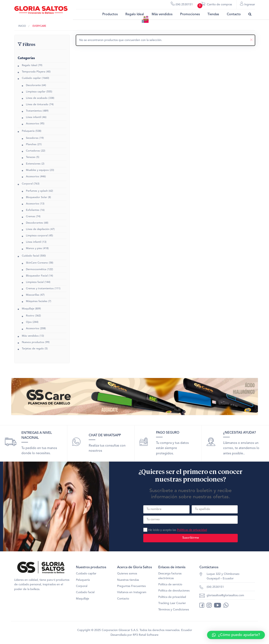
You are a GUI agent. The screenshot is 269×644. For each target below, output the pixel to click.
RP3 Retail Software (146, 638)
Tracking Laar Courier (172, 606)
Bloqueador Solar (37, 198)
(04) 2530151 (182, 4)
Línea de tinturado (37, 105)
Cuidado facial (30, 256)
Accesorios (33, 124)
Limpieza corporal (37, 236)
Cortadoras (33, 151)
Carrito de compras (215, 5)
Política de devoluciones (174, 593)
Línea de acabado (37, 99)
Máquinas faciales (37, 302)
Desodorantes (34, 223)
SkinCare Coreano (37, 263)
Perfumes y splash (37, 191)
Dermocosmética (36, 270)
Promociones (190, 14)
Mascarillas (33, 295)
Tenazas (31, 158)
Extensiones (33, 164)
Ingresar (247, 4)
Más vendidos (162, 14)
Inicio (22, 26)
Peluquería (28, 131)
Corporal (27, 184)
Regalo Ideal (135, 14)
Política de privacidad (172, 600)
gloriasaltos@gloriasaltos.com (225, 598)
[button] (236, 635)
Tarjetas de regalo (33, 349)
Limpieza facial (35, 283)
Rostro (30, 316)
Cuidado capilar (31, 79)
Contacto (234, 14)
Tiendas (213, 14)
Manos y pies (34, 249)
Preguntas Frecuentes (131, 589)
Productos (110, 14)
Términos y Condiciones (174, 612)
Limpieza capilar (36, 92)
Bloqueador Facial (37, 276)
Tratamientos (34, 111)
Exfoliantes (33, 211)
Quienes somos (127, 576)
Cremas (31, 217)
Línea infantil (34, 118)
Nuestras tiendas (128, 583)
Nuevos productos (33, 343)
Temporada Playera (34, 72)
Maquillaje (28, 309)
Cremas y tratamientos (40, 289)
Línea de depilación (38, 230)
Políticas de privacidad (192, 532)
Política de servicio (170, 587)
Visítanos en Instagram (132, 595)
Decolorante (33, 86)
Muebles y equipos (37, 171)
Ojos (29, 323)
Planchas (31, 145)
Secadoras (32, 138)
